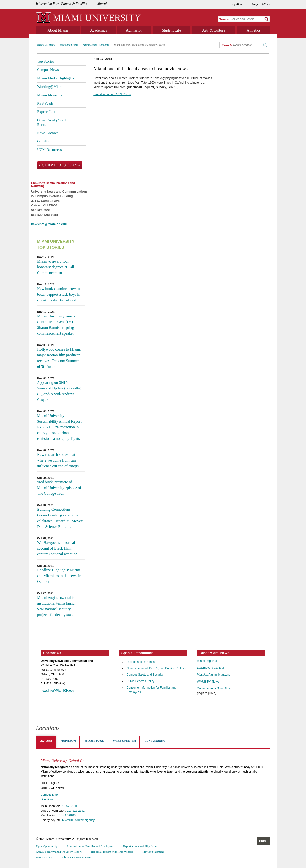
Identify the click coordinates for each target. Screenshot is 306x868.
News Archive (48, 133)
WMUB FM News (208, 682)
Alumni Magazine (214, 675)
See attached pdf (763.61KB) (112, 94)
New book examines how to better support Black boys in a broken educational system (59, 294)
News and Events (69, 45)
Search (224, 19)
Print (263, 841)
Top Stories (46, 61)
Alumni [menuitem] (102, 4)
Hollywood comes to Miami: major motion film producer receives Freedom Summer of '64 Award (59, 358)
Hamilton (68, 741)
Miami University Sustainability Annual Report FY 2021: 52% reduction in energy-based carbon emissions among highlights (59, 427)
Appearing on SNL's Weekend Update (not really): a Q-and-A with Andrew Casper (60, 391)
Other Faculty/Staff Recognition (52, 122)
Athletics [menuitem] (254, 30)
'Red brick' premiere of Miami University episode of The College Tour (59, 488)
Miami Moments (49, 95)
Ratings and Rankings (141, 662)
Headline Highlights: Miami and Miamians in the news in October (59, 576)
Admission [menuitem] (134, 30)
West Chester (124, 741)
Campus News (48, 70)
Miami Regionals (208, 661)
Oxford (46, 741)
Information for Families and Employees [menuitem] (90, 846)
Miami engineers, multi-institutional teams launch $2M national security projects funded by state (57, 606)
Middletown (94, 741)
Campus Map (49, 795)
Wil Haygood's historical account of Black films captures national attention (57, 548)
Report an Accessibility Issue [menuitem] (140, 846)
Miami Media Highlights (96, 45)
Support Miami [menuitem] (261, 4)
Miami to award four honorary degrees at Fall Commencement (56, 267)
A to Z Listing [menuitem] (44, 857)
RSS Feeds (45, 103)
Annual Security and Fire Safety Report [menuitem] (59, 852)
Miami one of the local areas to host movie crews (139, 45)
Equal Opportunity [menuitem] (47, 846)
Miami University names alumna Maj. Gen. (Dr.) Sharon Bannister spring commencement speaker (56, 325)
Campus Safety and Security (145, 675)
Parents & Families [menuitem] (74, 4)
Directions (47, 799)
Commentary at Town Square (216, 689)
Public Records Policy (141, 681)
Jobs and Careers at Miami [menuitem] (77, 857)
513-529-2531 (76, 811)
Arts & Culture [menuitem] (214, 30)
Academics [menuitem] (98, 30)
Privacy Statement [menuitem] (153, 852)
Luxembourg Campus (211, 668)
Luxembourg (155, 741)
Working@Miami (50, 87)
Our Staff (44, 141)
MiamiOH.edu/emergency (78, 820)
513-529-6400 (67, 815)
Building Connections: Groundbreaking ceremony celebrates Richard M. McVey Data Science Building (60, 518)
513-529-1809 (69, 806)
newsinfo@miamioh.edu (49, 224)
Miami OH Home (46, 45)
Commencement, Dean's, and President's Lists (156, 668)
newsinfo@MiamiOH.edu (57, 691)
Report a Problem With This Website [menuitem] (112, 852)
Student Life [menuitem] (171, 30)
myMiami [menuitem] (238, 4)
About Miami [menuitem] (58, 30)
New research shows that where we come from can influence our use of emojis (58, 460)
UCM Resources (49, 150)
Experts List (46, 112)
